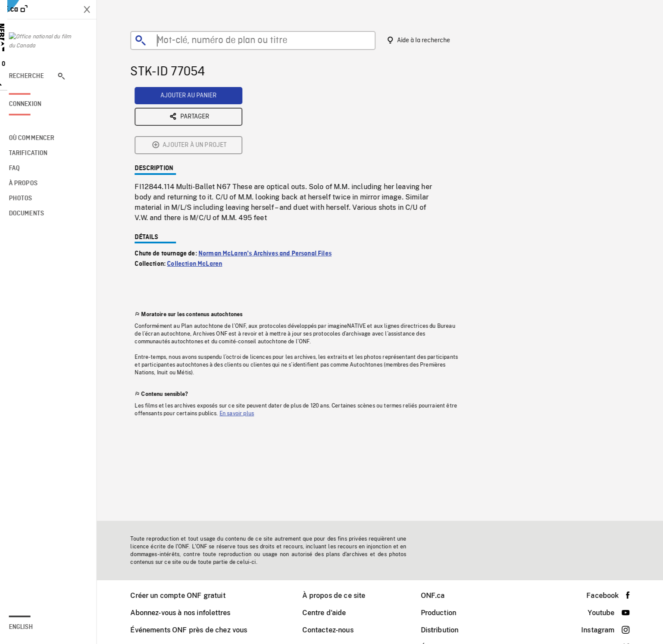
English (33, 627)
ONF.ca (439, 596)
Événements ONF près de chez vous (195, 630)
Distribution (446, 630)
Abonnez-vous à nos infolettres (186, 613)
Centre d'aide (330, 613)
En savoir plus (243, 346)
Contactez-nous (334, 630)
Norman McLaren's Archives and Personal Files (271, 187)
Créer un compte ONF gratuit (184, 596)
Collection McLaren (200, 197)
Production (445, 613)
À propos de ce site (340, 596)
